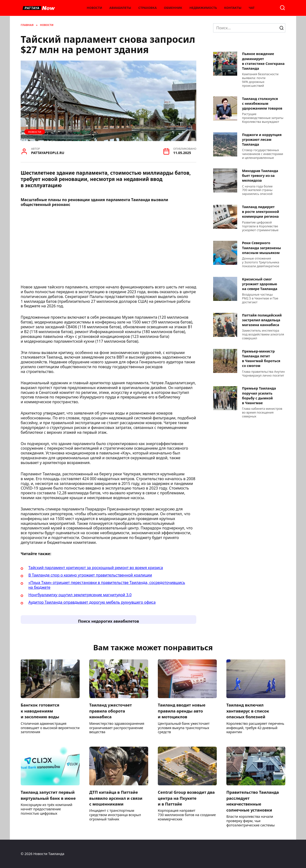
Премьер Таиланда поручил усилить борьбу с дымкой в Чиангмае (259, 396)
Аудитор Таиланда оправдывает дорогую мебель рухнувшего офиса (92, 602)
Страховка (147, 8)
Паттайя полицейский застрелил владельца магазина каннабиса (262, 320)
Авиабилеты (120, 8)
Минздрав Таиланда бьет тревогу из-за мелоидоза (260, 176)
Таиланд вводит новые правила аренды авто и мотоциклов (183, 711)
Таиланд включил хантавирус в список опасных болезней (249, 711)
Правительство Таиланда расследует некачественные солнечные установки (254, 801)
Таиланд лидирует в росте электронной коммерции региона (261, 212)
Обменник (173, 8)
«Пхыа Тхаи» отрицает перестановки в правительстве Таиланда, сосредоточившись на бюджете (107, 585)
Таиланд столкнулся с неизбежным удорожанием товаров (262, 103)
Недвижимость (203, 8)
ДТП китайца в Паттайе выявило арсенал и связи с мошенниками (117, 798)
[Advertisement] (108, 247)
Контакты (233, 8)
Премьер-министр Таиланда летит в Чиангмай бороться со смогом (261, 358)
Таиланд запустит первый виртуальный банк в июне (49, 795)
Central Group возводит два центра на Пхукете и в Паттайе (183, 798)
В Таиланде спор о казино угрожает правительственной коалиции (90, 575)
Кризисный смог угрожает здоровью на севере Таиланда (260, 284)
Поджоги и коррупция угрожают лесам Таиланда (262, 139)
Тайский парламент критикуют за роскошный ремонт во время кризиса (96, 568)
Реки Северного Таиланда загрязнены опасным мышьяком (261, 248)
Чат (252, 8)
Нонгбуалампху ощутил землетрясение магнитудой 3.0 (80, 595)
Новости (95, 8)
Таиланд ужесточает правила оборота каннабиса (112, 711)
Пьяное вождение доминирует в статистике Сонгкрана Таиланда (263, 61)
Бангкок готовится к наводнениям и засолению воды (41, 711)
